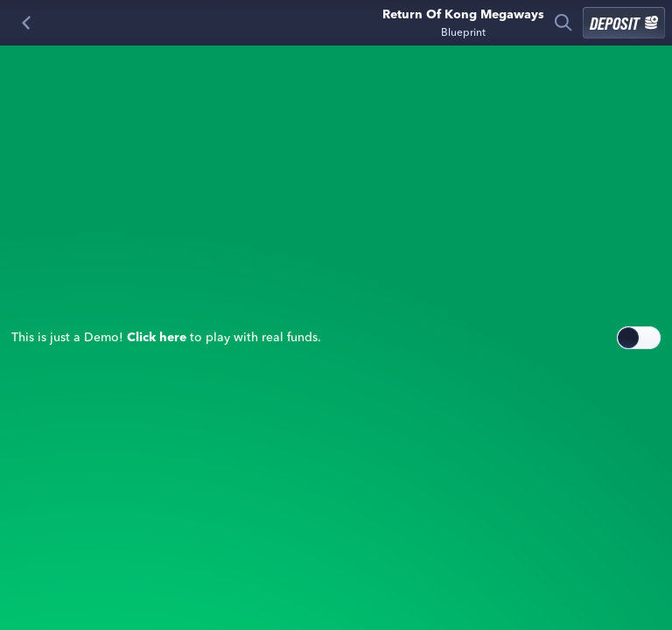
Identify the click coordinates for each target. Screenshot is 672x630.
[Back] (26, 23)
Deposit (624, 23)
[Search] (563, 23)
